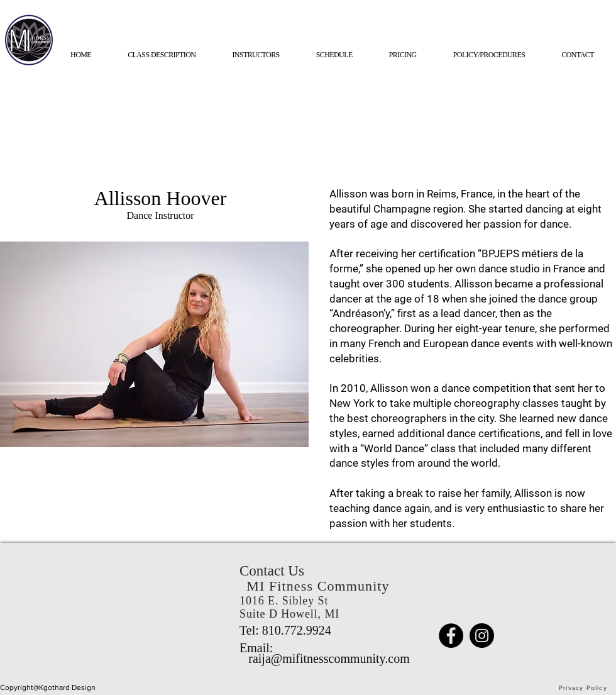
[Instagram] (482, 636)
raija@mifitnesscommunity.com (329, 659)
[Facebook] (451, 636)
